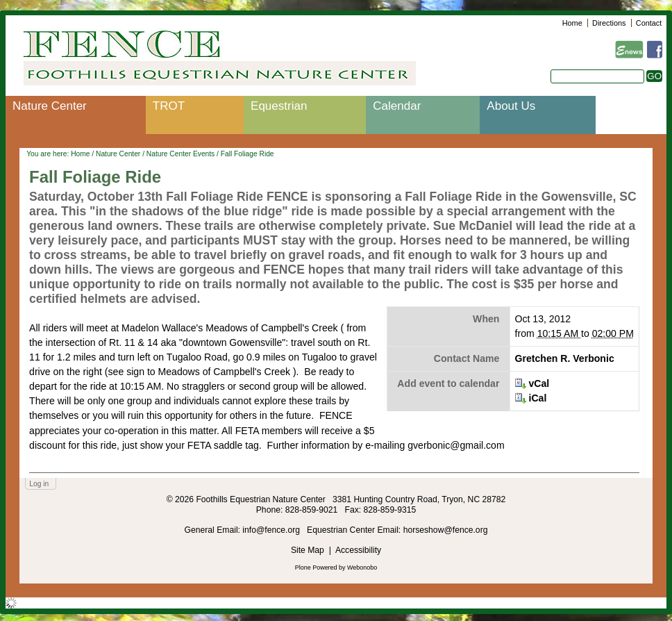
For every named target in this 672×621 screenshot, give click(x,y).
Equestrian (279, 106)
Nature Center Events (180, 154)
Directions (609, 23)
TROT (169, 106)
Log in (39, 484)
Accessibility (358, 550)
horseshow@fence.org (446, 530)
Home (572, 23)
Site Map (308, 550)
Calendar (397, 106)
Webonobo (362, 568)
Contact (649, 23)
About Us (511, 106)
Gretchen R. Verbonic (565, 358)
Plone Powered (316, 568)
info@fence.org (272, 530)
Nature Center (50, 106)
